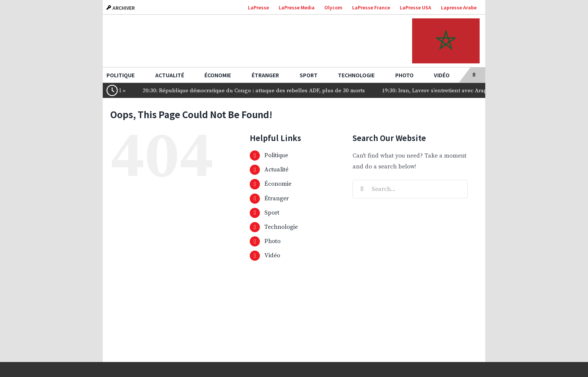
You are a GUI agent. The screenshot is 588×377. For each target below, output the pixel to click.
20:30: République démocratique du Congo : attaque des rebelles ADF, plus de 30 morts (262, 91)
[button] (474, 75)
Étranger (277, 198)
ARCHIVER (121, 8)
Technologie (281, 227)
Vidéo (272, 255)
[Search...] (410, 189)
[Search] (362, 189)
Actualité (276, 170)
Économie (278, 184)
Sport (272, 213)
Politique (276, 155)
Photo (272, 241)
